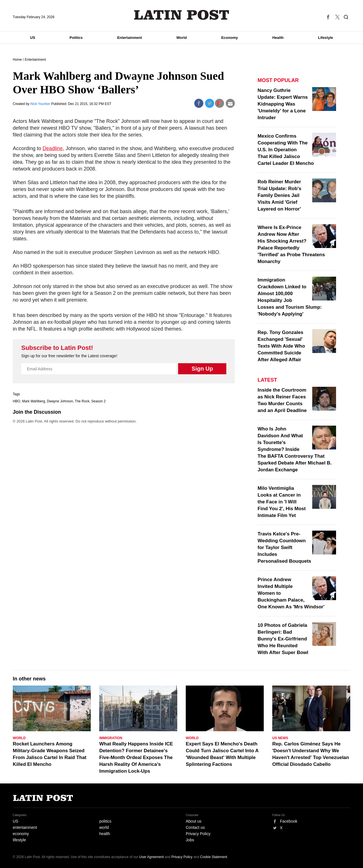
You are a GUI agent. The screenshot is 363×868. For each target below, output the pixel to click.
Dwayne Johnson (60, 401)
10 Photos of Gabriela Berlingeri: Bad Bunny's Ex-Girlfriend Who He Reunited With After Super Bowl (283, 639)
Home (17, 60)
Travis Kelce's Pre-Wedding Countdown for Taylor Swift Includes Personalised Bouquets (284, 548)
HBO (16, 401)
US (33, 38)
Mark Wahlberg (34, 401)
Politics (76, 38)
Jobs (190, 840)
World (182, 38)
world (104, 827)
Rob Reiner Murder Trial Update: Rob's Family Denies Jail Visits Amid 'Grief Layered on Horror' (279, 195)
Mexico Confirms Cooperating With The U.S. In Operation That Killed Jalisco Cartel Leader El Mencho (286, 150)
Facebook (289, 821)
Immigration (111, 738)
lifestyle (19, 840)
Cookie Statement (214, 857)
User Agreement (152, 857)
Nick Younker (41, 104)
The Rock (82, 401)
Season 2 (99, 401)
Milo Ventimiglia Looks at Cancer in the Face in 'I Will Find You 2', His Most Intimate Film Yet (282, 502)
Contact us (195, 827)
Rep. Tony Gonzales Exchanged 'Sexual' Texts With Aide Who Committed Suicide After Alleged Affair (281, 346)
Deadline (53, 148)
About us (194, 821)
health (105, 834)
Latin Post (182, 15)
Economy (230, 38)
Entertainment (129, 38)
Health (278, 38)
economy (21, 834)
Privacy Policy (198, 834)
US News (280, 738)
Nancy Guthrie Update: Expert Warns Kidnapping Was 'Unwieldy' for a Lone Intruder (283, 104)
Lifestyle (326, 38)
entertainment (25, 827)
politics (105, 821)
